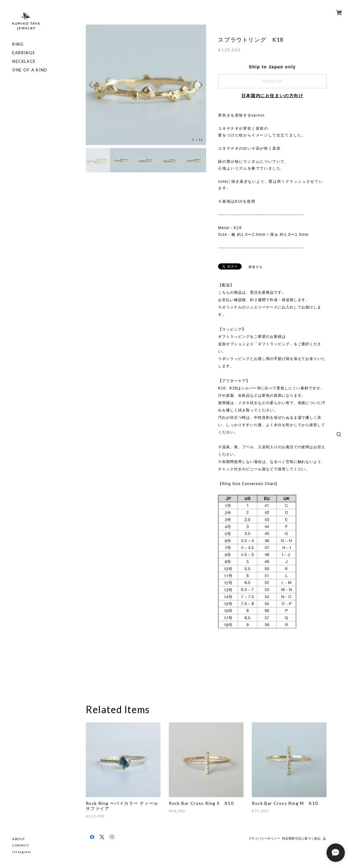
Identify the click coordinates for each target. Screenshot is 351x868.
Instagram (22, 852)
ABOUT (19, 839)
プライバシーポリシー (264, 838)
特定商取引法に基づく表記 (301, 838)
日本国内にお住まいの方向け (272, 96)
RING (18, 44)
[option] (146, 85)
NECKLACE (24, 61)
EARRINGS (24, 53)
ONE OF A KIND (30, 70)
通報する (255, 267)
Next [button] (200, 85)
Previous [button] (92, 85)
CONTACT (21, 845)
